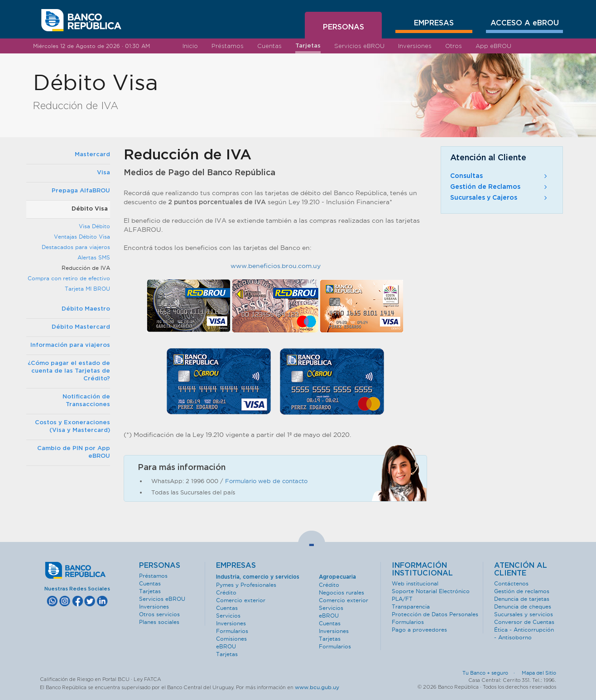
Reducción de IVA (86, 268)
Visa (103, 173)
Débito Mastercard (81, 327)
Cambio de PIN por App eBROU (74, 452)
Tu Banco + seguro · (491, 673)
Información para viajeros (70, 345)
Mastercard (92, 155)
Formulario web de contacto (266, 481)
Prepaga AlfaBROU (81, 191)
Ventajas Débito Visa (82, 237)
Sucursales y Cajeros (500, 198)
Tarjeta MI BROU (87, 289)
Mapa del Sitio (539, 673)
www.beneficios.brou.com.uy (276, 266)
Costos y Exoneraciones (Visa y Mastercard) (72, 427)
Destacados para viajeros (76, 247)
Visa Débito (94, 226)
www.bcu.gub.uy (317, 687)
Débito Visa (90, 209)
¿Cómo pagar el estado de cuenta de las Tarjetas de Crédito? (69, 371)
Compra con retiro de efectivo (69, 278)
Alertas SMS (94, 257)
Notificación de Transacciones (86, 401)
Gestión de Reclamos (500, 187)
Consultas (500, 176)
